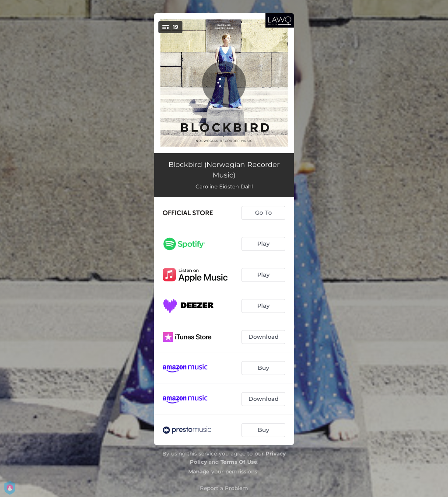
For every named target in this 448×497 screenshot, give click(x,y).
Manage (199, 471)
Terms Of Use (239, 462)
